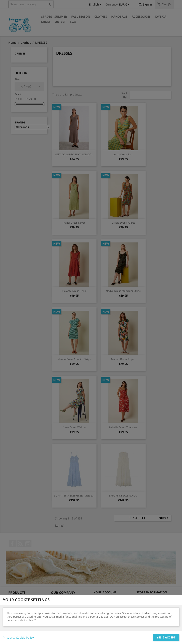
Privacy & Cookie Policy (18, 638)
